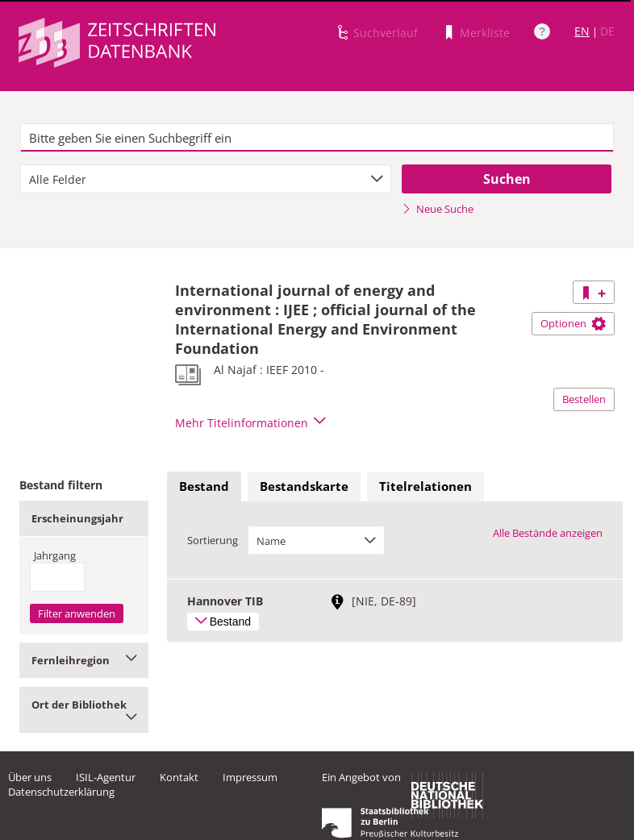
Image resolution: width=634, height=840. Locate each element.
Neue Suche (438, 209)
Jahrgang (55, 555)
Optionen (573, 323)
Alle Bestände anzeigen (548, 533)
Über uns (30, 777)
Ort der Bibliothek (84, 710)
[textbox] (317, 138)
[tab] (204, 487)
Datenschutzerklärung (61, 792)
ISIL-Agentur (106, 777)
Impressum (250, 777)
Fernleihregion (84, 660)
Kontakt (179, 777)
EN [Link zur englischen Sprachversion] (582, 31)
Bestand (204, 486)
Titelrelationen (425, 486)
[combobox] (206, 179)
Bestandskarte (304, 486)
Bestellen (584, 399)
